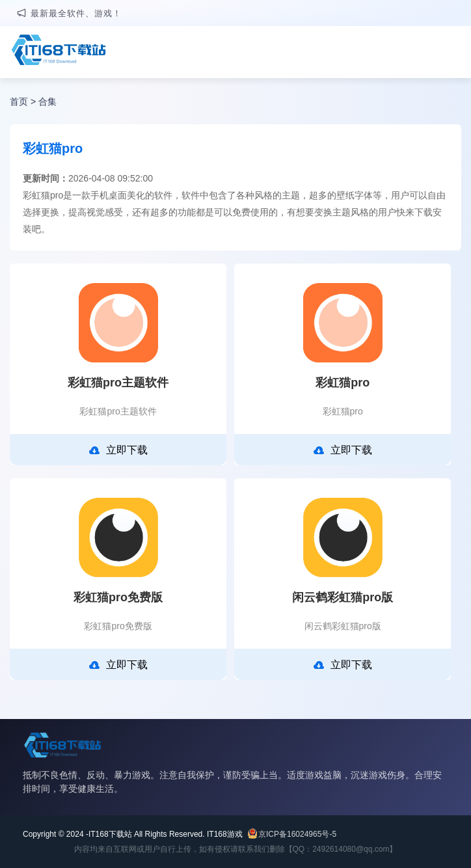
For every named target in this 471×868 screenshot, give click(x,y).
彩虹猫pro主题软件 (118, 383)
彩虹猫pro (343, 383)
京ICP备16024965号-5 (297, 834)
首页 (19, 102)
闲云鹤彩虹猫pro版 (343, 597)
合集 (47, 102)
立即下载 (118, 450)
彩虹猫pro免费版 (118, 597)
